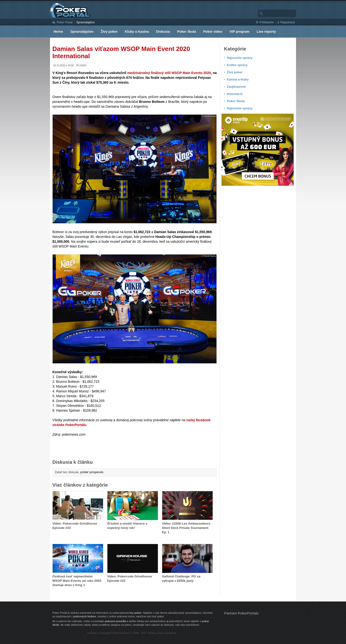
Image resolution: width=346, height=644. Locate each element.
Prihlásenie (267, 22)
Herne (58, 31)
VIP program (239, 31)
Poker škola (187, 31)
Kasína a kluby (238, 79)
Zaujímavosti (236, 87)
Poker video (213, 31)
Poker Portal (65, 22)
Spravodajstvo (86, 22)
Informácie (235, 94)
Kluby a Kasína (137, 31)
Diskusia (163, 31)
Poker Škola (236, 101)
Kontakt (92, 633)
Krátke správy (237, 65)
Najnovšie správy (240, 58)
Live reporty (266, 31)
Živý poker (109, 31)
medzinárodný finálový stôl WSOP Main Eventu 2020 (169, 73)
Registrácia (288, 22)
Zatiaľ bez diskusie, (79, 472)
